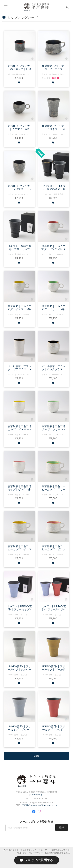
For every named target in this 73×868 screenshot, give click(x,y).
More (36, 756)
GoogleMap (36, 795)
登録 (62, 827)
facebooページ (50, 805)
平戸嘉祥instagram (31, 805)
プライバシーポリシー (33, 853)
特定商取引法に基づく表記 (57, 853)
